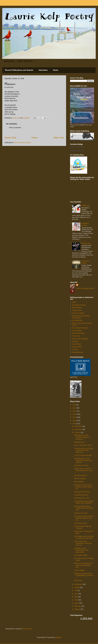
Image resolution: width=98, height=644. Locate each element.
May (76, 597)
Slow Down (78, 580)
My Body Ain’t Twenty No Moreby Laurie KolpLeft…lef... (84, 487)
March (77, 603)
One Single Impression (80, 328)
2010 (75, 420)
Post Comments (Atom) (23, 143)
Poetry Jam (76, 336)
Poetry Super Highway (80, 339)
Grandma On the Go (81, 465)
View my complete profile (85, 288)
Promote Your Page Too (77, 151)
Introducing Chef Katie (82, 492)
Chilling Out (86, 206)
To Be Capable (79, 570)
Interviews (43, 70)
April (76, 600)
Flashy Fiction (77, 310)
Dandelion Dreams (85, 224)
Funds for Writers (78, 313)
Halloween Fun (79, 442)
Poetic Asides (77, 331)
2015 (75, 405)
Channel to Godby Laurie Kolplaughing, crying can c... (84, 575)
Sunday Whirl (77, 347)
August (77, 587)
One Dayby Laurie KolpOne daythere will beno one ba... (84, 518)
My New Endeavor (81, 475)
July (76, 590)
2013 (75, 411)
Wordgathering (77, 352)
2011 (75, 417)
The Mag (75, 349)
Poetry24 (75, 341)
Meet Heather (79, 482)
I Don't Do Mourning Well (83, 455)
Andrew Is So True (81, 513)
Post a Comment (15, 128)
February (78, 606)
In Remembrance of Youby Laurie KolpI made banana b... (83, 450)
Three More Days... (81, 523)
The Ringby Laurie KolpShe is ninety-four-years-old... (84, 537)
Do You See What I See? (83, 445)
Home (55, 70)
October (77, 432)
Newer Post (10, 138)
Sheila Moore (28, 629)
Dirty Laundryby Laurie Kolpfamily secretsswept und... (83, 508)
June (76, 594)
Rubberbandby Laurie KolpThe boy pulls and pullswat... (83, 460)
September (79, 584)
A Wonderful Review (81, 495)
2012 (75, 414)
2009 (75, 424)
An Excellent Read (81, 555)
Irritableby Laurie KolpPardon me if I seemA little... (81, 550)
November (78, 429)
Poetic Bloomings (78, 333)
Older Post (59, 138)
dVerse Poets (77, 308)
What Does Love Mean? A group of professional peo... (83, 565)
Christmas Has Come (82, 498)
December (78, 426)
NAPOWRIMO (77, 320)
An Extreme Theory (86, 262)
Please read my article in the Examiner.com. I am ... (83, 470)
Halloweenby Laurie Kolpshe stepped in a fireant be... (82, 437)
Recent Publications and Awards (19, 70)
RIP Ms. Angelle (80, 479)
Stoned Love (86, 243)
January (77, 609)
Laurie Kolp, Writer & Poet (77, 147)
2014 (75, 408)
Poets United (77, 344)
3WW (74, 302)
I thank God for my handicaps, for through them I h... (83, 543)
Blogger (58, 637)
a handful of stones (79, 305)
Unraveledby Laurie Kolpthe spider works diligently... (84, 502)
